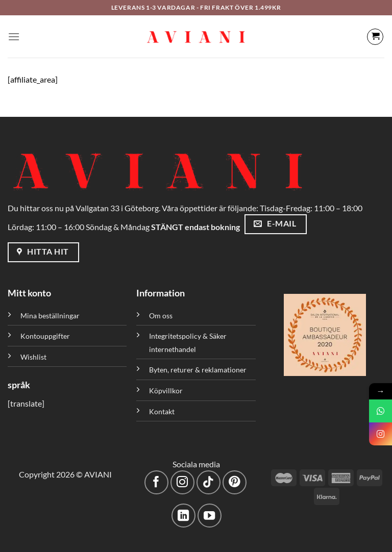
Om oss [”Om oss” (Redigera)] (161, 316)
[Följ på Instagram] (182, 482)
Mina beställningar (51, 316)
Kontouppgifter (45, 336)
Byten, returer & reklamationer (198, 370)
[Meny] (14, 36)
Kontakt (162, 411)
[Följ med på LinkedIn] (183, 516)
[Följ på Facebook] (156, 482)
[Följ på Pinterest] (235, 482)
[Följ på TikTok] (209, 482)
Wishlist (33, 357)
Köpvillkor (166, 391)
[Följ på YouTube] (210, 516)
